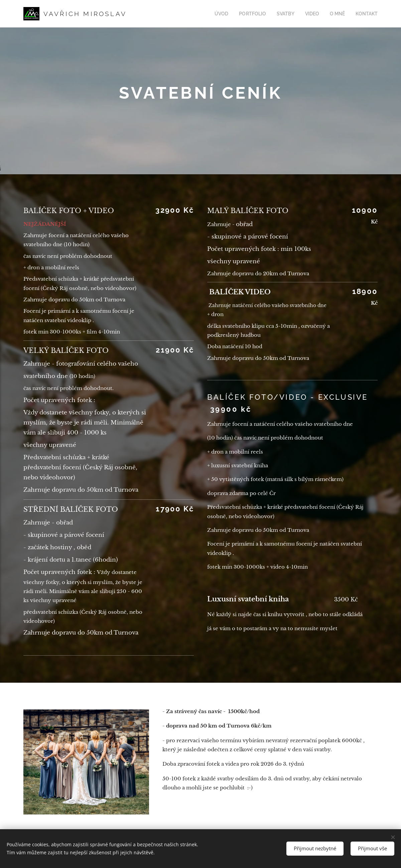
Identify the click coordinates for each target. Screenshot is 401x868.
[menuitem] (232, 14)
